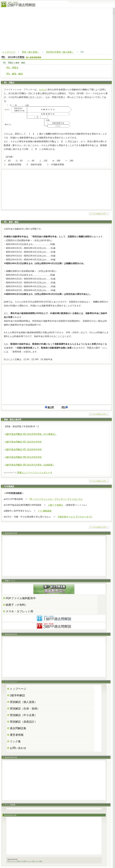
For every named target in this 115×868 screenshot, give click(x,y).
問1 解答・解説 (15, 74)
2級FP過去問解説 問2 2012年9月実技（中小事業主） (31, 434)
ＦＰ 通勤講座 (45, 511)
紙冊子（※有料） (17, 605)
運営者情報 (17, 735)
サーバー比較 (31, 861)
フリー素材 (39, 861)
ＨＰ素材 (24, 861)
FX (8, 861)
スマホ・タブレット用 (19, 611)
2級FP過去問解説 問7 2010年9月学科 (24, 449)
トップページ (9, 52)
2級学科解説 (17, 695)
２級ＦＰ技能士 (56, 505)
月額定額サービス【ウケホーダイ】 (75, 517)
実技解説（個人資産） (24, 702)
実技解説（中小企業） (24, 715)
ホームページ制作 (15, 861)
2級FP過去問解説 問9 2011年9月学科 (24, 457)
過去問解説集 (18, 728)
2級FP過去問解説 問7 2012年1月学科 (24, 442)
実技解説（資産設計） (24, 722)
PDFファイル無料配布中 (21, 598)
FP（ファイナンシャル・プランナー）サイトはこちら (56, 499)
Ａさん (42, 90)
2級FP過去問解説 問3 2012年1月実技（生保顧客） (30, 465)
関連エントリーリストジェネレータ (35, 473)
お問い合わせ (18, 748)
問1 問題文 (13, 68)
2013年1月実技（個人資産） (60, 52)
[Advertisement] (56, 29)
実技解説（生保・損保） (25, 709)
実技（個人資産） (31, 52)
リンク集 (15, 741)
